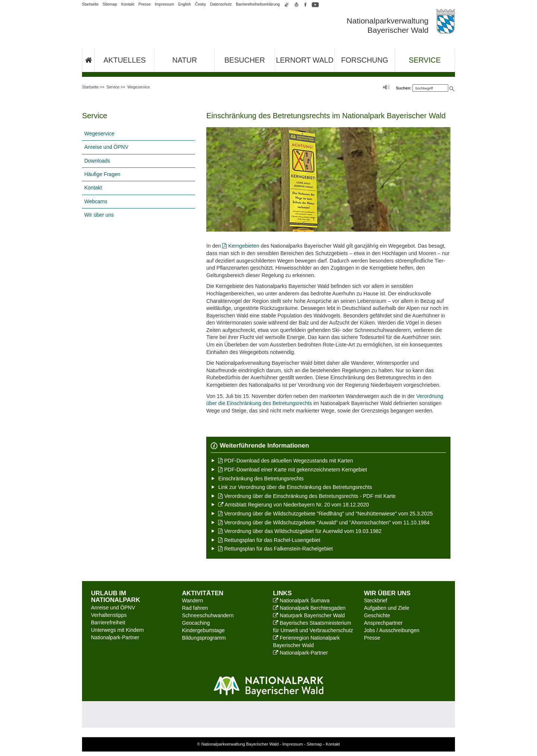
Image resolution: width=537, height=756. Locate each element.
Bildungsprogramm (204, 638)
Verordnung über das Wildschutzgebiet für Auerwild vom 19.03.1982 (300, 531)
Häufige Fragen (102, 174)
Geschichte (377, 615)
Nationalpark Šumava (301, 600)
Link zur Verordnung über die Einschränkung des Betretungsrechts (295, 487)
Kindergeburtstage (203, 630)
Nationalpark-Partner (115, 637)
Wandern (192, 600)
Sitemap (110, 4)
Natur (185, 60)
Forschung (365, 60)
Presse (145, 4)
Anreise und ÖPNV (106, 147)
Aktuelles (125, 60)
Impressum (164, 4)
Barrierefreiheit (108, 622)
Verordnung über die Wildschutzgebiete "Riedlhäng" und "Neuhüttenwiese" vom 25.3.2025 (325, 514)
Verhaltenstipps (109, 615)
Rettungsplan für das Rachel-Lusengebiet (269, 540)
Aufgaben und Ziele (387, 608)
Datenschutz (221, 4)
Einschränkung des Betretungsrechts (261, 479)
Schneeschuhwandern (208, 615)
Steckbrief (376, 600)
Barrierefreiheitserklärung (258, 4)
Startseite (90, 4)
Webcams (96, 201)
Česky (200, 4)
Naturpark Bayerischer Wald (309, 615)
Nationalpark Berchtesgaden (309, 608)
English (185, 4)
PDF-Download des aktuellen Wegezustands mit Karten (285, 461)
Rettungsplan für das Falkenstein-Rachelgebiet (275, 549)
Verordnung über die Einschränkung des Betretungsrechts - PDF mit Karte (307, 496)
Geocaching (196, 623)
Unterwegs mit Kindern (117, 630)
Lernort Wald (305, 60)
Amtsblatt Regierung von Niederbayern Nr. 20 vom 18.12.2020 (293, 505)
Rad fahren (195, 608)
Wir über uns (99, 215)
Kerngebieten (241, 246)
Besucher (245, 60)
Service (425, 60)
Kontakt (128, 4)
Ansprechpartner (383, 623)
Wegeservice (139, 87)
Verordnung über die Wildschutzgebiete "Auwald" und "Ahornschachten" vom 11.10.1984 (324, 523)
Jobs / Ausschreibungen (392, 630)
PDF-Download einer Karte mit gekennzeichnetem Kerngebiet (293, 470)
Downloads (97, 161)
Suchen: (404, 88)
